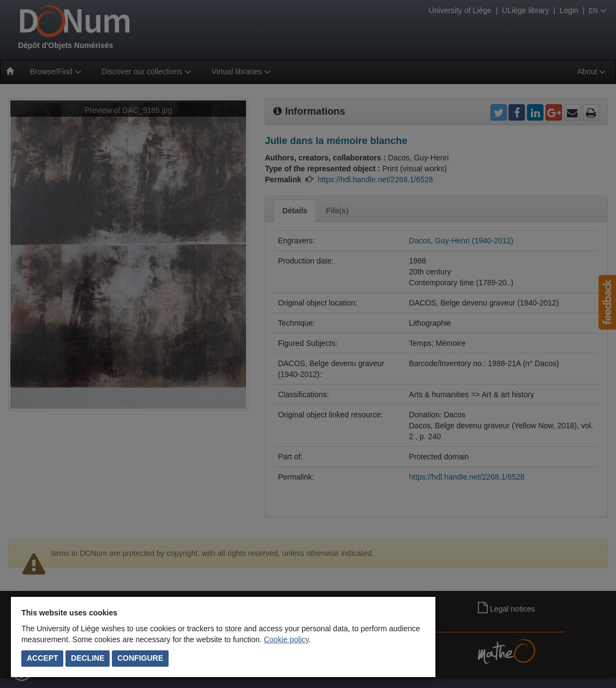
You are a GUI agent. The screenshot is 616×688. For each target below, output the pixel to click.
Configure (140, 658)
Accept (43, 658)
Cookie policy (286, 639)
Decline (88, 658)
